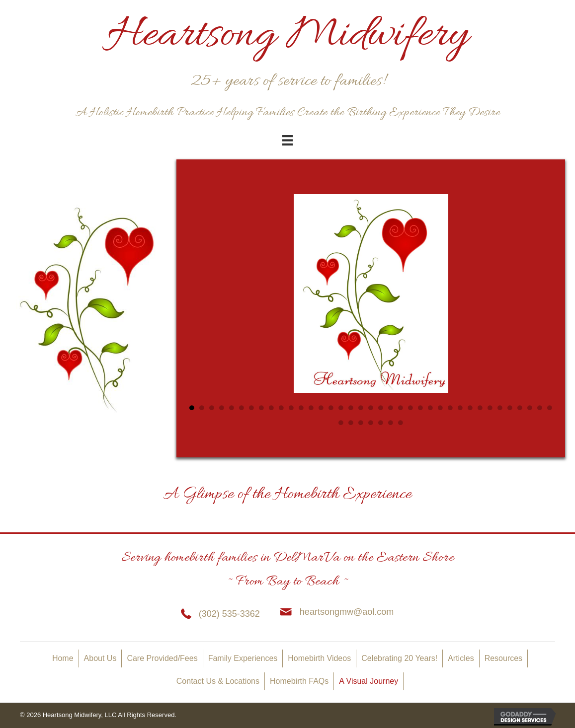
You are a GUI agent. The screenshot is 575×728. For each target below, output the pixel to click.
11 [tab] (291, 408)
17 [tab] (351, 408)
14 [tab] (321, 408)
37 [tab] (550, 408)
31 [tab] (490, 408)
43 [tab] (391, 423)
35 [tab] (530, 408)
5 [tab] (232, 408)
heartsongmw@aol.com (347, 612)
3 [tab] (212, 408)
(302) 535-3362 (229, 614)
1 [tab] (192, 408)
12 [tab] (301, 408)
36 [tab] (540, 408)
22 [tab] (401, 408)
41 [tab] (371, 423)
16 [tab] (341, 408)
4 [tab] (222, 408)
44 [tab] (401, 423)
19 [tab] (371, 408)
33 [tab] (510, 408)
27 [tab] (450, 408)
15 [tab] (331, 408)
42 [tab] (381, 423)
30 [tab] (480, 408)
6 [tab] (242, 408)
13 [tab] (311, 408)
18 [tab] (361, 408)
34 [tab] (520, 408)
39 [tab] (351, 423)
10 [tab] (281, 408)
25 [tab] (430, 408)
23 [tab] (411, 408)
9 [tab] (271, 408)
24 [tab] (420, 408)
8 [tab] (261, 408)
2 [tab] (202, 408)
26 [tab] (440, 408)
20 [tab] (381, 408)
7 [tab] (251, 408)
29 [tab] (470, 408)
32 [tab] (500, 408)
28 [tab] (460, 408)
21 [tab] (391, 408)
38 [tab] (341, 423)
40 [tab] (361, 423)
